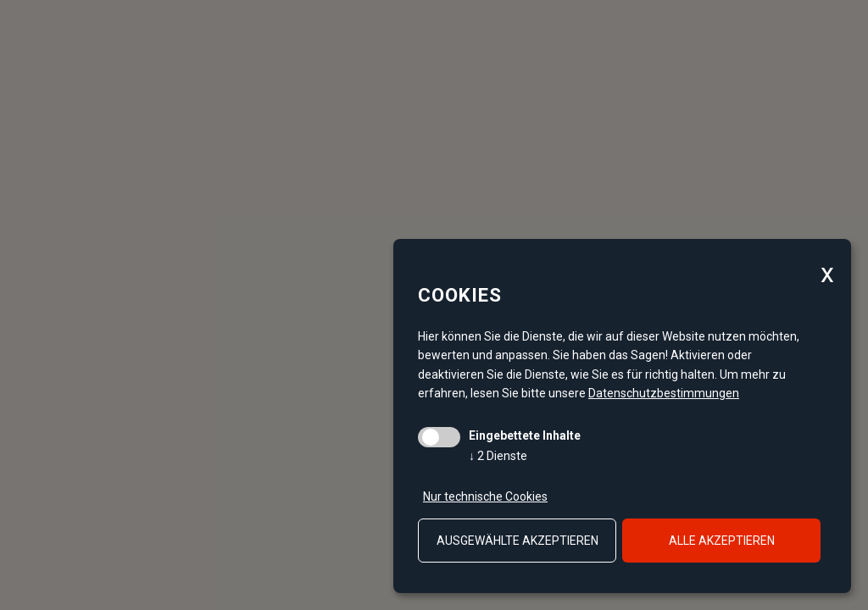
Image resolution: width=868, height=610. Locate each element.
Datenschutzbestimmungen (664, 393)
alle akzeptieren (722, 541)
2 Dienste (498, 456)
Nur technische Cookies (485, 496)
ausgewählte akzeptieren (517, 541)
